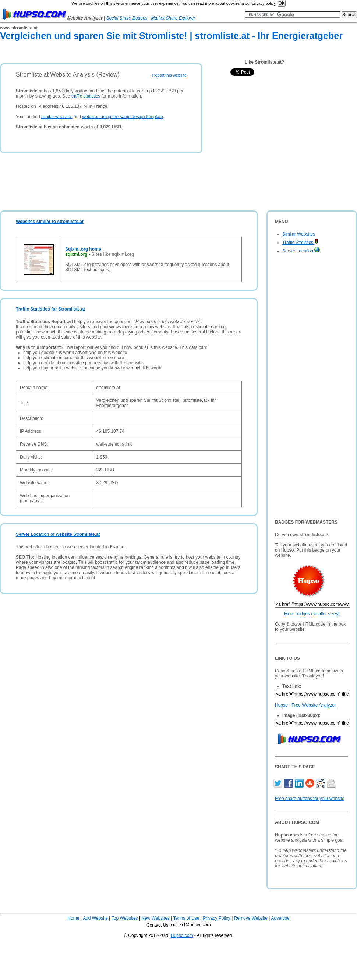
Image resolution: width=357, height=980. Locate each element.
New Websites (155, 918)
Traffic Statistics (300, 243)
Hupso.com (182, 935)
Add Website (95, 918)
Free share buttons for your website (310, 799)
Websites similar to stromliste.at (50, 222)
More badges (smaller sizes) (312, 614)
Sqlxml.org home (83, 249)
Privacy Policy (217, 918)
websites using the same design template (122, 117)
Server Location (301, 251)
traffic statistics (86, 96)
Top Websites (125, 918)
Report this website (169, 75)
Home (73, 918)
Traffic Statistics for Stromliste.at (50, 309)
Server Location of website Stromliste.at (58, 534)
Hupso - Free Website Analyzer (305, 705)
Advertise (280, 918)
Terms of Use (186, 918)
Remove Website (251, 918)
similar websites (57, 117)
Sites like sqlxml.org (113, 254)
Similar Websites (299, 234)
